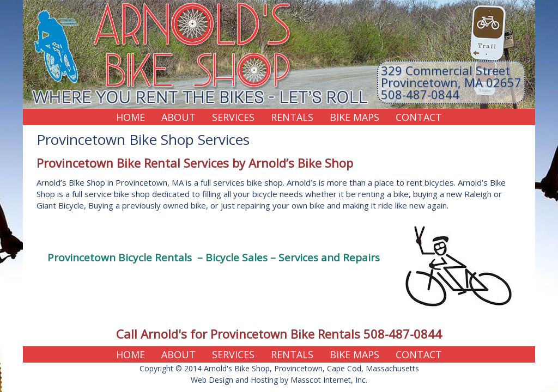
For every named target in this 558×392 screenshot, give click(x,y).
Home (131, 117)
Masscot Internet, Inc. (329, 380)
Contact (419, 117)
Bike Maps (354, 117)
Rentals (292, 117)
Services (233, 117)
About (178, 117)
